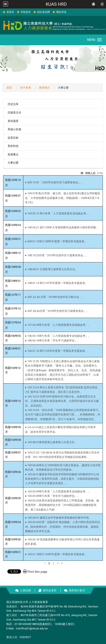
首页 (9, 88)
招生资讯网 (44, 12)
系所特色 (13, 146)
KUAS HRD (56, 4)
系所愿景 (13, 121)
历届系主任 (14, 113)
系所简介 (44, 88)
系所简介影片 (77, 590)
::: (1, 12)
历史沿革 (13, 104)
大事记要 (13, 163)
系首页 (10, 12)
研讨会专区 (50, 590)
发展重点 (13, 154)
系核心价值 (14, 129)
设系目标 (13, 138)
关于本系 (25, 88)
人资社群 (25, 590)
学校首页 (26, 12)
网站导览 (61, 12)
